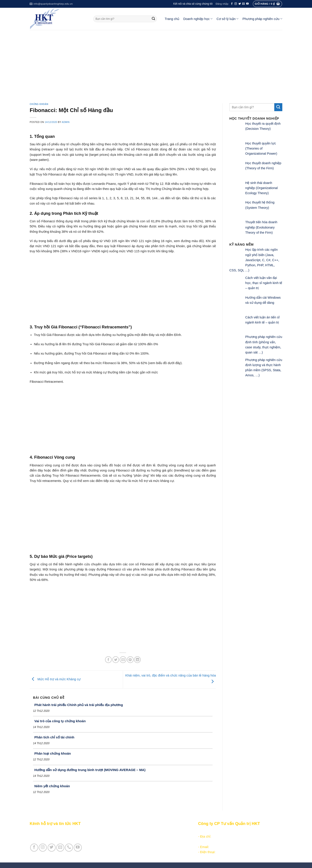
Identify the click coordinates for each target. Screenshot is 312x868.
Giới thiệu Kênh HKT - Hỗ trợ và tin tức (58, 831)
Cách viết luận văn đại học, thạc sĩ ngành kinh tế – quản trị (264, 283)
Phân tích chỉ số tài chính (54, 737)
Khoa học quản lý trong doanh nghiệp (141, 842)
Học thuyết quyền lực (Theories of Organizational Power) (261, 149)
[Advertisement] (156, 63)
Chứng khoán (39, 104)
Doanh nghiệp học (198, 19)
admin (66, 122)
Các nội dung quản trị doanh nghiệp (140, 831)
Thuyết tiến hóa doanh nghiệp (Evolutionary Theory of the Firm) (261, 227)
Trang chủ (172, 19)
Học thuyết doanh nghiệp (132, 847)
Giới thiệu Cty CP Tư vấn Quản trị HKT (58, 836)
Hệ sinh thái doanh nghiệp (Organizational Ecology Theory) (261, 188)
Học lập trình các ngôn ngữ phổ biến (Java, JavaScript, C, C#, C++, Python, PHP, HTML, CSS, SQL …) (254, 260)
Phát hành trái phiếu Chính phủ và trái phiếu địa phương (79, 705)
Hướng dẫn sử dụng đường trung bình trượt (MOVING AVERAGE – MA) (90, 770)
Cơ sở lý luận (227, 19)
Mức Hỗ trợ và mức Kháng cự (55, 679)
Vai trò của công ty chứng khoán (60, 721)
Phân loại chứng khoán (53, 753)
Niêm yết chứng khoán (52, 786)
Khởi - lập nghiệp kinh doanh (134, 836)
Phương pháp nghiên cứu (262, 19)
